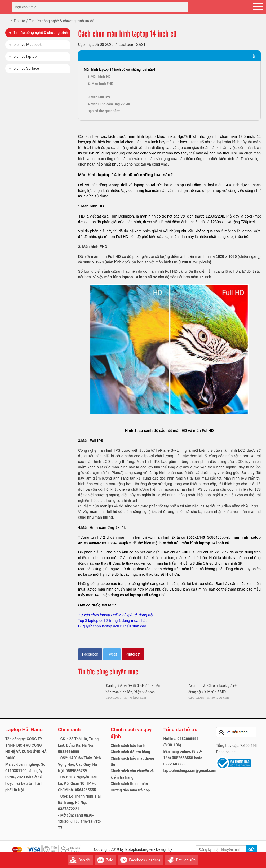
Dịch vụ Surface (26, 68)
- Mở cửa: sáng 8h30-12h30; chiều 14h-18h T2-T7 (80, 822)
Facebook (90, 654)
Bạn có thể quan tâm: (104, 111)
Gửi (251, 850)
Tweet (112, 654)
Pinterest (133, 654)
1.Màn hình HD (99, 76)
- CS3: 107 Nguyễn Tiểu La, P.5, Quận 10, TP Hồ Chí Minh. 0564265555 (78, 783)
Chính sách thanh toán (129, 784)
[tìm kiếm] (182, 7)
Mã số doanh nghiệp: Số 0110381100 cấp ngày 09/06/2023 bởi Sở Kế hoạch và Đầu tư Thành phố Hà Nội (25, 777)
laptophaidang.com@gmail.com (190, 770)
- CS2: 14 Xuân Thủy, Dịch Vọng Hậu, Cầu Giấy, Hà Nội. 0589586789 (79, 764)
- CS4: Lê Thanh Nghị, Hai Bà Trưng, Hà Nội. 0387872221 (79, 803)
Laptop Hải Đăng (24, 730)
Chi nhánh (69, 730)
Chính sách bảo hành (128, 746)
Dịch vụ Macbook (27, 45)
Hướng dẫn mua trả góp (130, 790)
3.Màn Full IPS (99, 97)
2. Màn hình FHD (101, 83)
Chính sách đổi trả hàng (130, 752)
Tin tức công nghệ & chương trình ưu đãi (41, 34)
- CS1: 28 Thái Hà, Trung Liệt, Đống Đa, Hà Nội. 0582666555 (78, 745)
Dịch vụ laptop (25, 56)
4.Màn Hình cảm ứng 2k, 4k (109, 104)
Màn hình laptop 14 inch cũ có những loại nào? (120, 70)
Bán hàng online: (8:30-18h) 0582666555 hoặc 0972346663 (183, 758)
